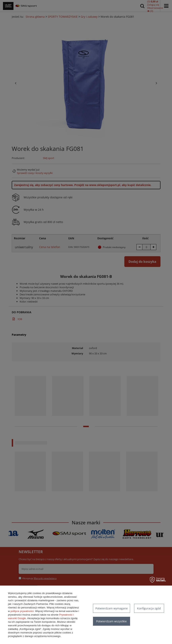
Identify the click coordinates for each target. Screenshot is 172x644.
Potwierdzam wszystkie (111, 621)
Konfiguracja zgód (149, 608)
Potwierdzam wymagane (112, 608)
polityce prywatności (22, 611)
